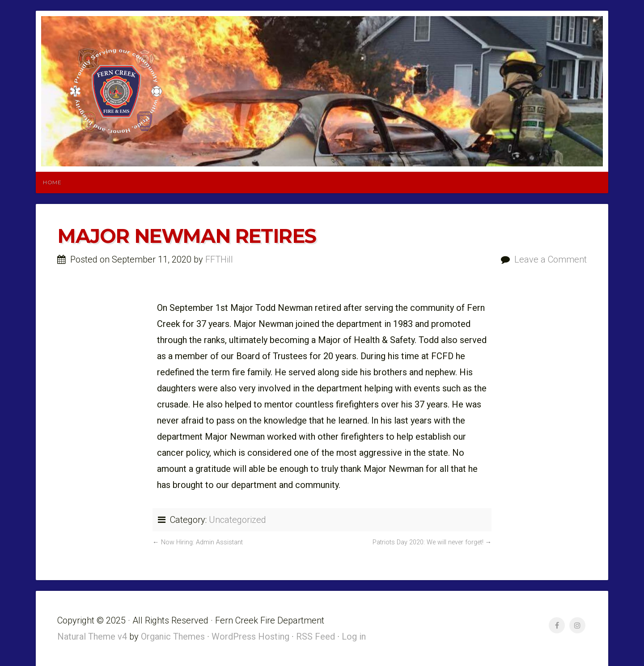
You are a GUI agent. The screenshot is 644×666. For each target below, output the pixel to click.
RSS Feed (316, 636)
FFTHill (219, 259)
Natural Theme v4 (92, 636)
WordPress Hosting (250, 636)
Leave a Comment (551, 259)
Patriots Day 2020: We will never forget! (428, 542)
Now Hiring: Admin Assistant (202, 542)
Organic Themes (173, 636)
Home (52, 182)
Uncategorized (237, 520)
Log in (354, 636)
